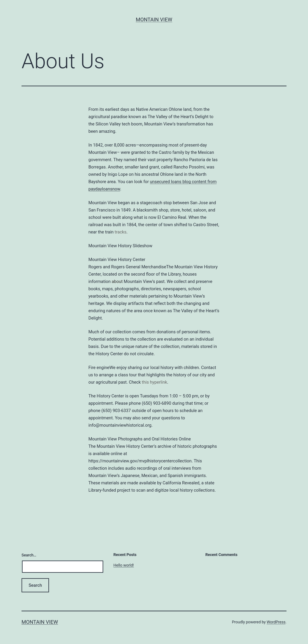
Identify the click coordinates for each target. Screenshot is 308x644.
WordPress (276, 622)
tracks (121, 232)
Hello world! (124, 565)
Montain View (154, 20)
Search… (29, 555)
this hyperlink (154, 382)
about (117, 281)
